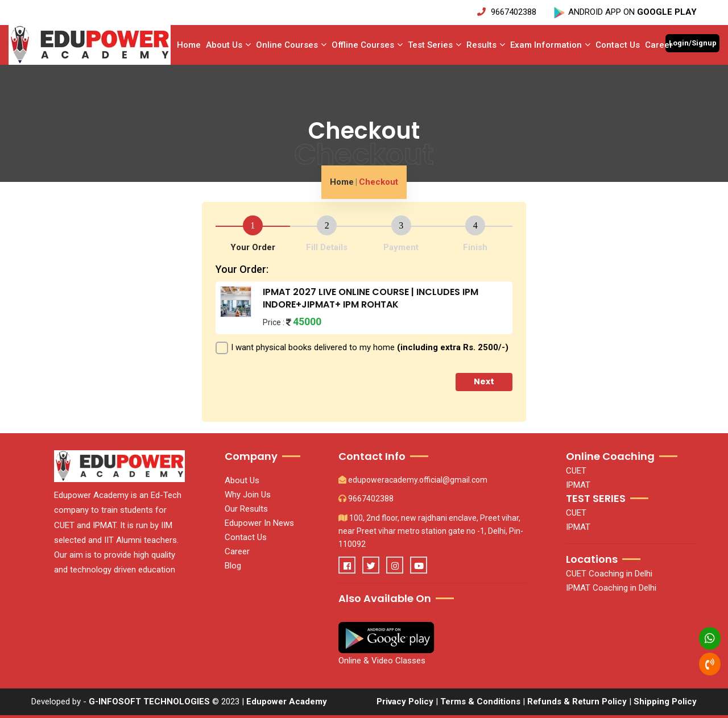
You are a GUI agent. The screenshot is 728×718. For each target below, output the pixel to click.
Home (189, 45)
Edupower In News (259, 523)
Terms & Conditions (480, 702)
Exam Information (550, 45)
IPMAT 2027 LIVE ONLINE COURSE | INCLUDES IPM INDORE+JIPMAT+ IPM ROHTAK (371, 298)
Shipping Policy (665, 702)
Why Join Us (248, 495)
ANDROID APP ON (625, 12)
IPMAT (578, 485)
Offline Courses (367, 45)
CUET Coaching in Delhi (609, 574)
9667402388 (508, 12)
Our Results (246, 509)
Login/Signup (693, 43)
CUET (576, 471)
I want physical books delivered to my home (370, 347)
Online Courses (291, 45)
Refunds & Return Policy (578, 702)
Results (486, 45)
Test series (435, 45)
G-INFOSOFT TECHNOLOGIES (149, 702)
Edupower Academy (287, 702)
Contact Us (618, 45)
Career (659, 45)
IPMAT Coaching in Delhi (611, 588)
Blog (233, 566)
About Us (228, 45)
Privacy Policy (405, 702)
